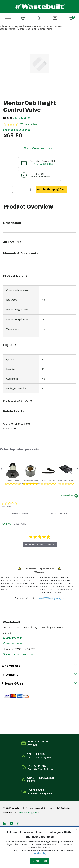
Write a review (29, 124)
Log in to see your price (17, 130)
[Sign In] (55, 18)
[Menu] (8, 18)
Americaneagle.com (29, 813)
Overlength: (12, 379)
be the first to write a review (40, 545)
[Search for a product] (39, 18)
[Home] (40, 7)
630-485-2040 (14, 638)
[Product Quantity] (23, 189)
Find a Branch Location (20, 655)
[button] (1, 469)
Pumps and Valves (43, 27)
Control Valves (8, 29)
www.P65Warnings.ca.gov (51, 598)
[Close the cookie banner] (76, 829)
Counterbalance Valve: (18, 290)
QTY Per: (11, 359)
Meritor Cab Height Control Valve (35, 29)
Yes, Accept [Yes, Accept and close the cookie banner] (40, 861)
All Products (6, 27)
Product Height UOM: (17, 310)
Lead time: (12, 369)
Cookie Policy (40, 853)
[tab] (20, 513)
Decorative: (12, 300)
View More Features (38, 148)
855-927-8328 (14, 643)
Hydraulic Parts (23, 27)
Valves (58, 27)
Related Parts (13, 411)
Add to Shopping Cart (51, 189)
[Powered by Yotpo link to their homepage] (70, 496)
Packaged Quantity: (16, 388)
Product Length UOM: (18, 319)
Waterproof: (12, 329)
